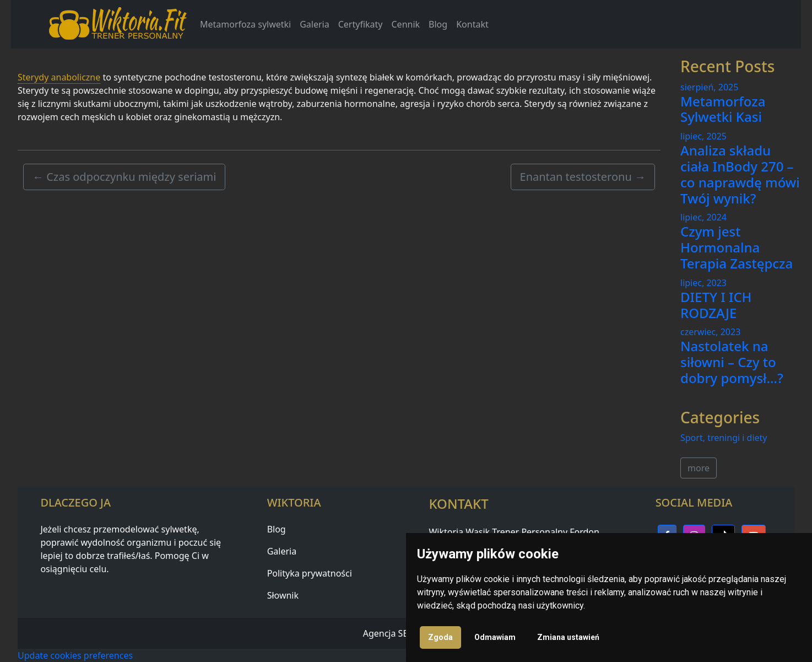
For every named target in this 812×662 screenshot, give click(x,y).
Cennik (406, 24)
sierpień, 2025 (709, 87)
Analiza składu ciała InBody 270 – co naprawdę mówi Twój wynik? (740, 174)
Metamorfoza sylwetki (245, 24)
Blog (438, 24)
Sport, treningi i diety (724, 438)
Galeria (315, 24)
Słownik (283, 595)
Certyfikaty (361, 24)
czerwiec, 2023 (710, 332)
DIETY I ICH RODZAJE (716, 305)
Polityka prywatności (310, 573)
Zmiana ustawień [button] (568, 637)
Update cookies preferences (75, 655)
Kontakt (472, 24)
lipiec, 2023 (703, 283)
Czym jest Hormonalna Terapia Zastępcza (737, 247)
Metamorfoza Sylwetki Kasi (723, 109)
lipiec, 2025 (703, 136)
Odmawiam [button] (495, 637)
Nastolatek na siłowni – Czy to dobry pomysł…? (732, 362)
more (699, 468)
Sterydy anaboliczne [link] (59, 77)
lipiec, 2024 (703, 217)
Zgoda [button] (440, 637)
